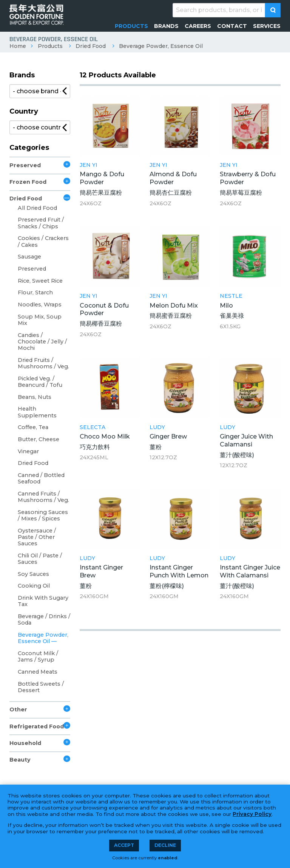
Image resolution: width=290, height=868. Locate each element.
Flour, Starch (35, 292)
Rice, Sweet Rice (40, 281)
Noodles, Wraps (40, 305)
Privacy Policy (252, 814)
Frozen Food (28, 182)
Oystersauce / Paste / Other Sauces (37, 537)
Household (25, 743)
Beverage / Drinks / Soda (44, 619)
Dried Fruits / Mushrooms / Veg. (43, 363)
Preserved (25, 165)
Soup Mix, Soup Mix (40, 320)
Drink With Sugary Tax (43, 601)
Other (18, 709)
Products (50, 46)
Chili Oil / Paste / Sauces (40, 559)
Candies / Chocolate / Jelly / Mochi (42, 342)
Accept (124, 845)
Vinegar (28, 451)
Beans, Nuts (35, 397)
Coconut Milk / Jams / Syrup (38, 656)
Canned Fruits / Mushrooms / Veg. (43, 497)
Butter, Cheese (39, 439)
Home (18, 46)
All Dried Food (37, 208)
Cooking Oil (34, 586)
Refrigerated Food (37, 726)
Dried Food (91, 46)
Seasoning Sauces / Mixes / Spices (43, 515)
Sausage (29, 257)
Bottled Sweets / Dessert (41, 687)
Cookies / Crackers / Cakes (43, 241)
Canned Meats (38, 672)
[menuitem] (131, 26)
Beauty (20, 760)
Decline (165, 845)
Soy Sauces (33, 574)
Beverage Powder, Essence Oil (161, 46)
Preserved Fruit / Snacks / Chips (41, 223)
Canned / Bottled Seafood (41, 478)
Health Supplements (37, 412)
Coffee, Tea (33, 427)
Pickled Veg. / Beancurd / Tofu (40, 382)
